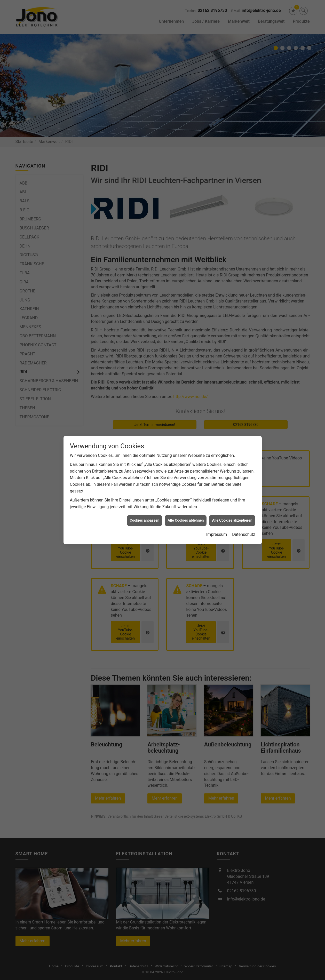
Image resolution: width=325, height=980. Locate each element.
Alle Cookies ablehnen (186, 519)
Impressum (217, 533)
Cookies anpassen (145, 519)
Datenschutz (244, 533)
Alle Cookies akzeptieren (232, 519)
